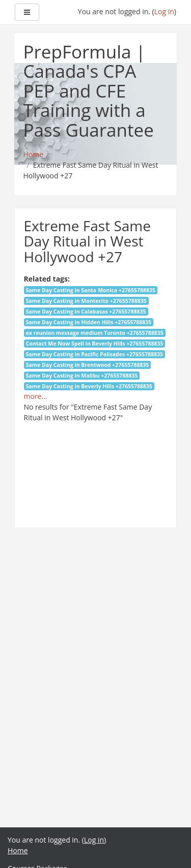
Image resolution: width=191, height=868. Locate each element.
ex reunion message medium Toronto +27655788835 (95, 333)
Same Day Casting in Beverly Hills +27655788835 (89, 386)
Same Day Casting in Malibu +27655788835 (82, 376)
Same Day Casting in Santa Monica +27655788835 (91, 290)
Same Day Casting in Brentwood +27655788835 (87, 365)
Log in (164, 11)
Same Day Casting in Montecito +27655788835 (86, 301)
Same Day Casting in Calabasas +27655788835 (86, 312)
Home (18, 850)
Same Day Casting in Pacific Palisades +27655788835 (94, 354)
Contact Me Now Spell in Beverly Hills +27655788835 (95, 344)
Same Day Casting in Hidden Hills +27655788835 (89, 322)
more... (36, 396)
